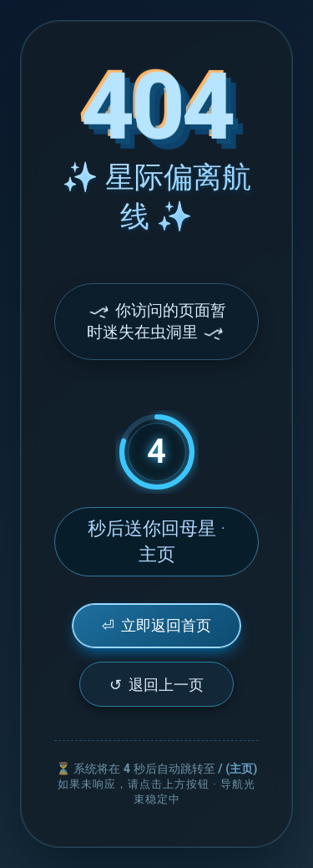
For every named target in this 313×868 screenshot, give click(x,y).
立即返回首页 (156, 625)
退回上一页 (156, 685)
